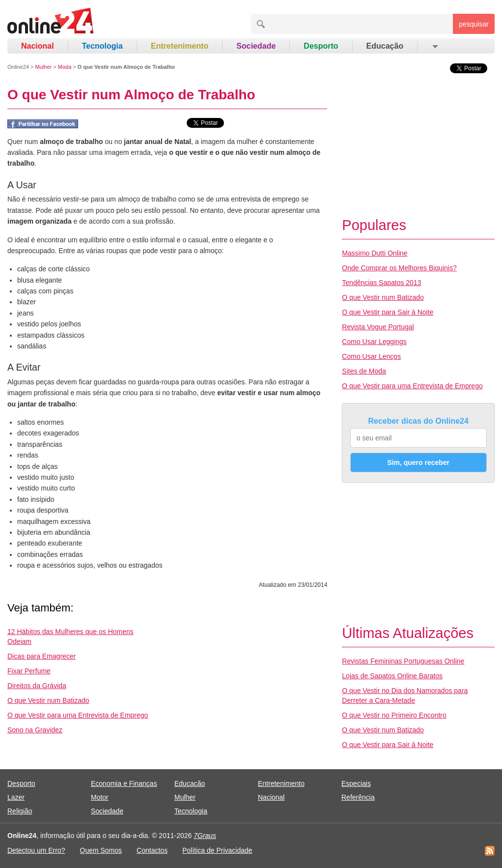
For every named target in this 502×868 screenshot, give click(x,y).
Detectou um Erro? (36, 850)
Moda (65, 67)
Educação (385, 46)
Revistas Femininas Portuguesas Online (403, 661)
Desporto (321, 46)
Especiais (356, 783)
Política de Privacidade (217, 850)
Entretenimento (180, 46)
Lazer (16, 797)
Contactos (152, 850)
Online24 (18, 67)
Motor (100, 797)
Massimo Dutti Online (375, 253)
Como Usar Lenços (371, 356)
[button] (434, 46)
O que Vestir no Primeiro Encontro (394, 715)
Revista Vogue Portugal (378, 327)
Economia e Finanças (124, 783)
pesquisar (474, 24)
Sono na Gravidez (35, 730)
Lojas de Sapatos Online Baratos (392, 676)
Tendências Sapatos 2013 (381, 283)
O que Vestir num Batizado (48, 700)
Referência (358, 797)
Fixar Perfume (29, 671)
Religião (20, 811)
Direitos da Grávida (37, 686)
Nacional (38, 46)
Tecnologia (102, 46)
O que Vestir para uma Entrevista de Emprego (78, 715)
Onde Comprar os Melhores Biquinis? (399, 268)
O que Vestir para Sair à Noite (388, 312)
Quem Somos (101, 850)
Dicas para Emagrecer (42, 656)
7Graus (205, 836)
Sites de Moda (364, 371)
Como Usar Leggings (374, 342)
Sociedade (256, 46)
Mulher (44, 67)
